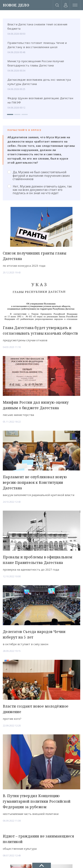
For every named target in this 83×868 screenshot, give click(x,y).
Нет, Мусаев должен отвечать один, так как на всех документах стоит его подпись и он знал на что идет (40, 190)
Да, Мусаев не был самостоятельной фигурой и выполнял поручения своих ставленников (39, 175)
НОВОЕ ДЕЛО (16, 5)
